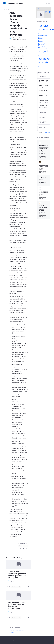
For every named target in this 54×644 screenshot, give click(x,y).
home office (42, 44)
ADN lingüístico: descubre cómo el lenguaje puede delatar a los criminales (44, 121)
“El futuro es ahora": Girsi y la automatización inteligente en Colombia (44, 90)
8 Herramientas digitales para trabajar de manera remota (44, 111)
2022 (40, 23)
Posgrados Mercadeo (18, 38)
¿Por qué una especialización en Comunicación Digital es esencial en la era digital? (44, 85)
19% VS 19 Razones (44, 96)
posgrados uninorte (45, 62)
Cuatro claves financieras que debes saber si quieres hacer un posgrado (17, 575)
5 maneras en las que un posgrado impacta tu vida (44, 101)
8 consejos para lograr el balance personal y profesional (44, 106)
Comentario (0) (22, 544)
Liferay (12, 640)
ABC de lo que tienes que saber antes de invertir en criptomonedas (16, 605)
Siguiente (47, 132)
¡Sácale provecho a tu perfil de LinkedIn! (44, 75)
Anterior (41, 132)
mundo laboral (43, 49)
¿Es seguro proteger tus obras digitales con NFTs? (44, 80)
